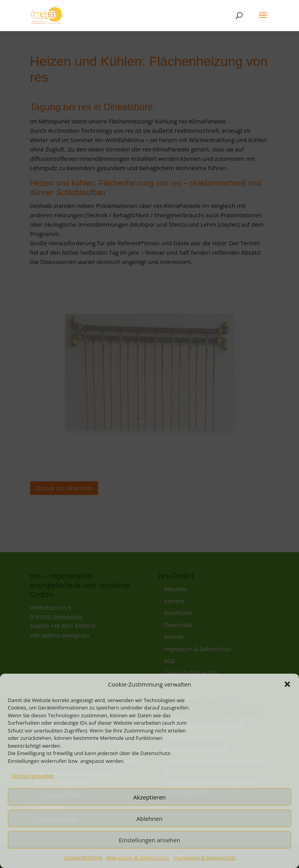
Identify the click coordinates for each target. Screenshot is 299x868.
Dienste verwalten (33, 776)
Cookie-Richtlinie (83, 857)
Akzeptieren (149, 797)
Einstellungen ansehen (149, 840)
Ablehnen (150, 819)
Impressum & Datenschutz (138, 857)
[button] (287, 684)
